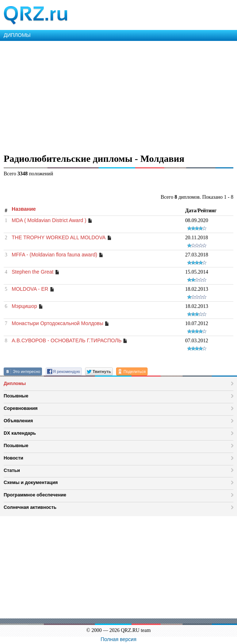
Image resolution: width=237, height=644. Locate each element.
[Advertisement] (118, 96)
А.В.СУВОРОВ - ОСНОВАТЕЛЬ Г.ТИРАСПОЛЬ (67, 340)
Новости (14, 458)
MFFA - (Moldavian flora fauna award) (54, 255)
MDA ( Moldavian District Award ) (49, 220)
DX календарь (20, 433)
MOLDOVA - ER (30, 289)
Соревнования (21, 408)
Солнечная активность (30, 507)
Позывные (16, 396)
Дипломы (15, 383)
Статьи (12, 470)
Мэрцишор (24, 306)
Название (24, 209)
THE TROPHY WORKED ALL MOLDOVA (59, 237)
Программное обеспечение (35, 495)
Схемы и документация (31, 482)
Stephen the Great (33, 272)
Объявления (18, 421)
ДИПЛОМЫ (17, 35)
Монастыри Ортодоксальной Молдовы (58, 323)
